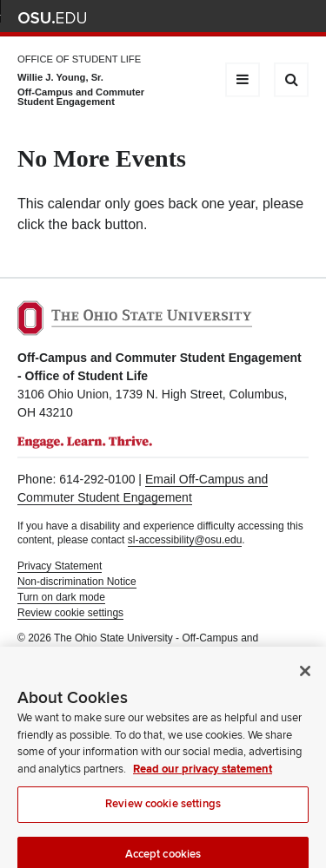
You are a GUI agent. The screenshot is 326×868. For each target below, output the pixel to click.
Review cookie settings (163, 811)
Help (171, 18)
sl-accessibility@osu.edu (185, 540)
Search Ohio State (299, 18)
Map (222, 18)
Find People (247, 18)
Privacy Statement (60, 566)
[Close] (305, 678)
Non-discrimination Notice (77, 582)
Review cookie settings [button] (70, 613)
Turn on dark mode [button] (61, 597)
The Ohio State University (52, 18)
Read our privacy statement (203, 776)
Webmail (273, 18)
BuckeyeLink (196, 18)
